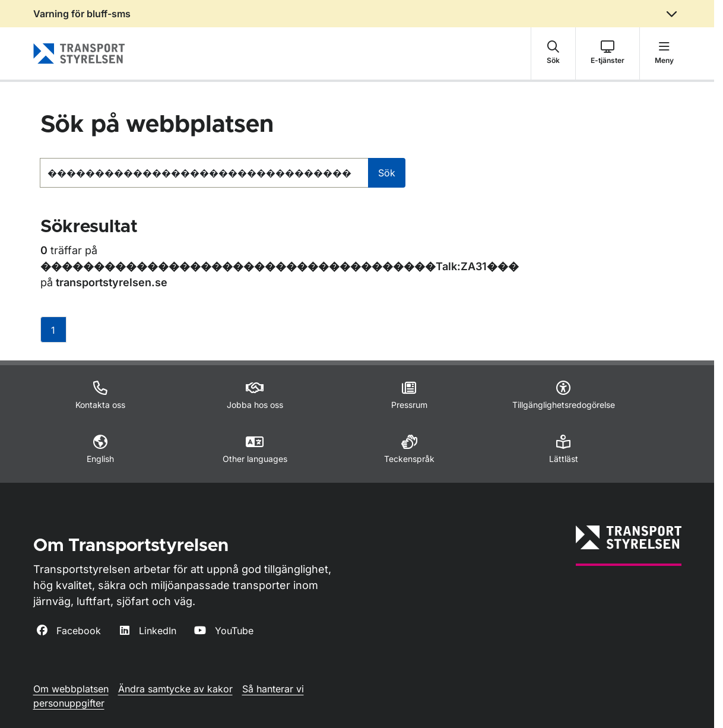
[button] (553, 53)
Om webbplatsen (71, 689)
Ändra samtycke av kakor (175, 689)
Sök (387, 173)
